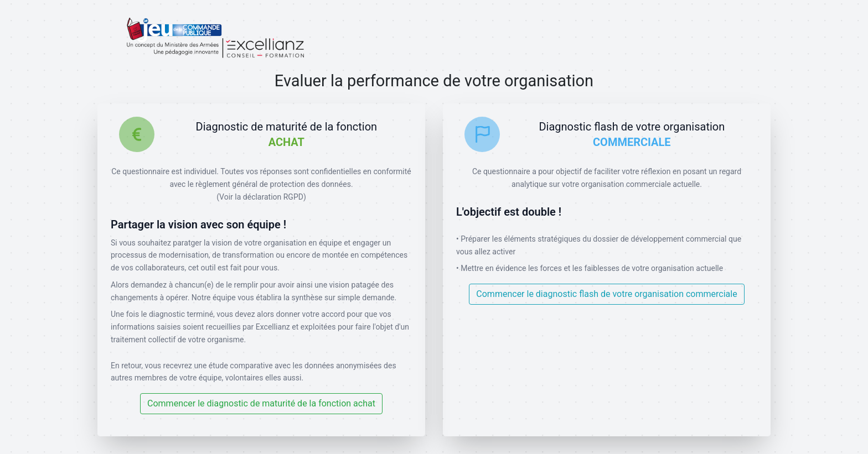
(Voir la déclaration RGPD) (261, 197)
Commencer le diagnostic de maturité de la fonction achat (261, 403)
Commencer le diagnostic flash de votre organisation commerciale (606, 294)
